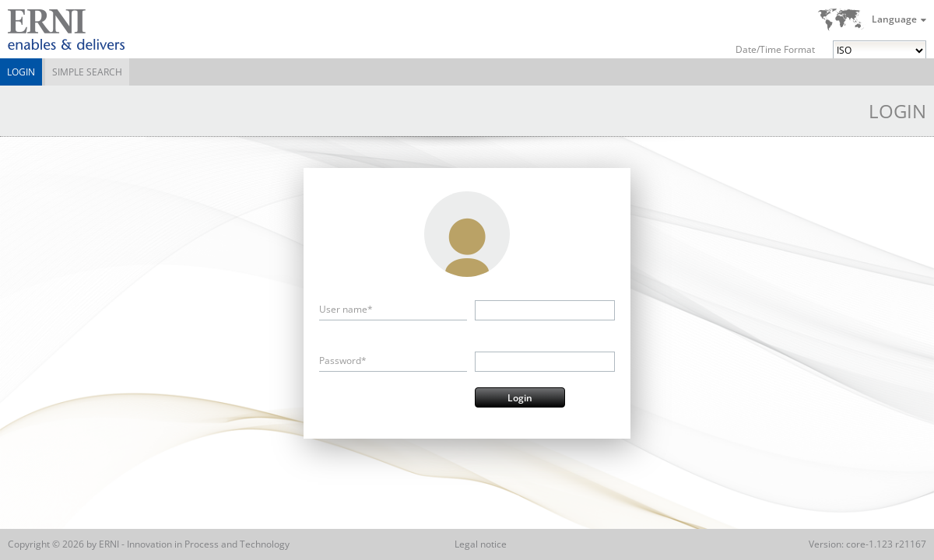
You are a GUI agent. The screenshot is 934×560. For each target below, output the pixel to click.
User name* (346, 309)
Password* (343, 360)
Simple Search (87, 72)
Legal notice (481, 544)
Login (21, 72)
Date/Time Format (775, 49)
